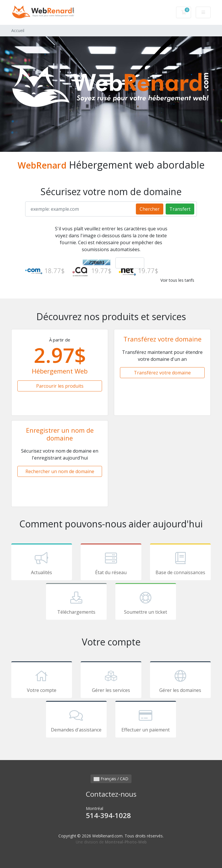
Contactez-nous (111, 794)
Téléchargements (76, 602)
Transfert (180, 209)
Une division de (111, 842)
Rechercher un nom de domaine (60, 471)
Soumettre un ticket (146, 602)
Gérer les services (111, 681)
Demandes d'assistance (76, 720)
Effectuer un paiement (146, 720)
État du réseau (111, 563)
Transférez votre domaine (162, 373)
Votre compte (42, 681)
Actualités (42, 563)
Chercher (150, 209)
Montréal (111, 813)
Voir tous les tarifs (177, 280)
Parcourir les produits (60, 386)
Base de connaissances (180, 563)
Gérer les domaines (180, 681)
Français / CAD (111, 779)
